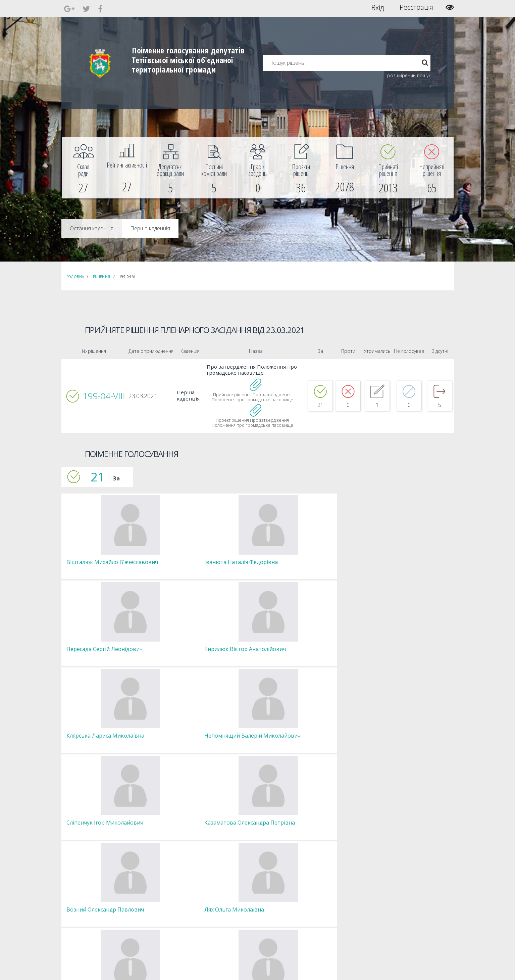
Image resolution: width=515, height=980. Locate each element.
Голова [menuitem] (155, 885)
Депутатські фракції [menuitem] (167, 909)
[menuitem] (84, 168)
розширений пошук (409, 75)
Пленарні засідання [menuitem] (167, 915)
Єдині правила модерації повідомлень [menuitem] (256, 888)
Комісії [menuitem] (155, 903)
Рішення (102, 277)
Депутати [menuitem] (157, 897)
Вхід (378, 7)
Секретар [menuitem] (158, 891)
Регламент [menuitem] (159, 921)
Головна (75, 277)
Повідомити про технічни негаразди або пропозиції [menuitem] (267, 906)
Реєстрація (416, 7)
